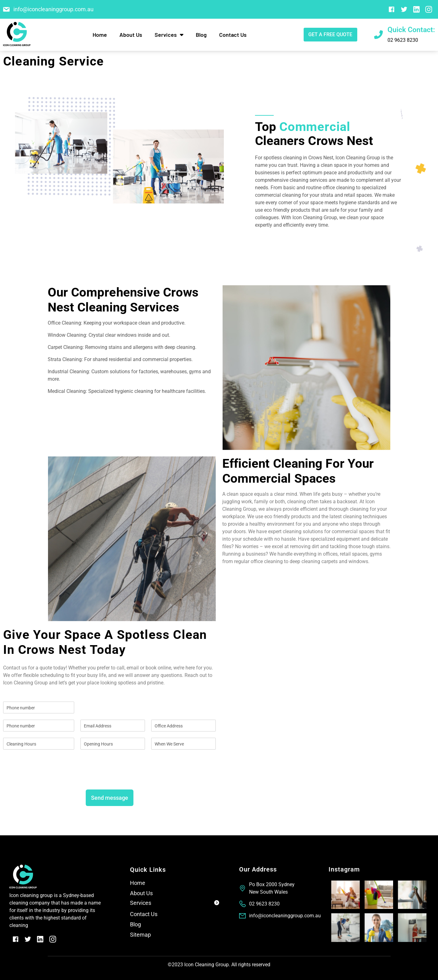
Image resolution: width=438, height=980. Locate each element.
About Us (131, 35)
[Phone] (39, 726)
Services (169, 35)
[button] (174, 904)
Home (100, 35)
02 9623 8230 (403, 40)
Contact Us (233, 35)
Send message (110, 798)
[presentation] (51, 779)
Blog (201, 35)
